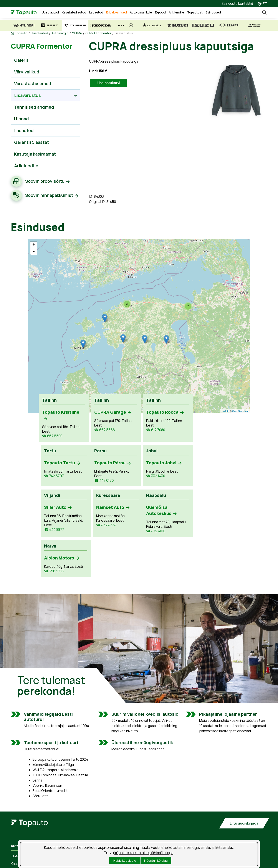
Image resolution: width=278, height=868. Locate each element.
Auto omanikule (141, 12)
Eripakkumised (117, 12)
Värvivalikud (27, 72)
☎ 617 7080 (153, 430)
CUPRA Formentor (98, 33)
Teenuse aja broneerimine (98, 821)
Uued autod (50, 12)
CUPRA (77, 33)
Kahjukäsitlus (88, 836)
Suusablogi (152, 836)
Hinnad (22, 119)
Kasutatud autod (74, 12)
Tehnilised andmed (34, 107)
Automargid (60, 33)
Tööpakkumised (156, 821)
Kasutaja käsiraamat (35, 154)
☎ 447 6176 (52, 480)
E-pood (160, 12)
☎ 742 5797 (204, 425)
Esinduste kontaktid (237, 3)
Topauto (21, 33)
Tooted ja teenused (93, 828)
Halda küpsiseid (125, 861)
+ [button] (34, 245)
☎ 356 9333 (103, 525)
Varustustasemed (33, 84)
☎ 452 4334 (204, 480)
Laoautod (96, 12)
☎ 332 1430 (102, 476)
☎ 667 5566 (103, 430)
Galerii (21, 60)
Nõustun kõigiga (156, 861)
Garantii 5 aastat (31, 142)
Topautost (195, 12)
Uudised (150, 828)
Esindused (213, 12)
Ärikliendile (176, 12)
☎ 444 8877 (154, 485)
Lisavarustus (124, 33)
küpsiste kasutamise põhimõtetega (144, 853)
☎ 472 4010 (52, 536)
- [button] (34, 252)
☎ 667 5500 (52, 436)
